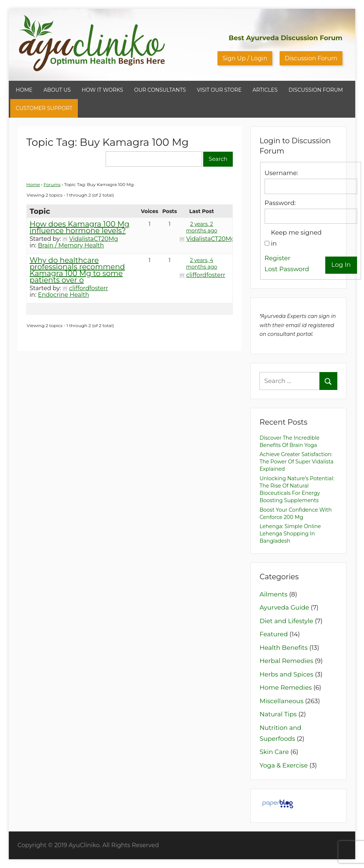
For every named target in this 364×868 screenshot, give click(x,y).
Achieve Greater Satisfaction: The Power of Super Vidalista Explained (296, 462)
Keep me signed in (296, 238)
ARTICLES (265, 90)
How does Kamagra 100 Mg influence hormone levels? (79, 227)
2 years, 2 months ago (202, 227)
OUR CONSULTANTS (160, 90)
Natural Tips (278, 714)
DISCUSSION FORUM (316, 90)
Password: (280, 203)
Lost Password (287, 269)
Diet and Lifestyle (286, 621)
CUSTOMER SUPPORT (44, 108)
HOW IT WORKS (103, 90)
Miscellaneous (281, 701)
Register (278, 258)
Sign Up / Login (245, 58)
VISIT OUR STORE (219, 90)
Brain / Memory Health (71, 245)
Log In (341, 265)
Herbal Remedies (286, 661)
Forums (52, 184)
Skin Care (274, 752)
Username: (281, 173)
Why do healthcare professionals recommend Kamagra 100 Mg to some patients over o (77, 270)
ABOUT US (57, 90)
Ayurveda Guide (284, 607)
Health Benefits (284, 648)
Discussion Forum (311, 58)
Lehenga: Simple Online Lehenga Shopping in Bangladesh (290, 534)
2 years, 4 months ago (202, 264)
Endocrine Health (64, 295)
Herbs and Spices (286, 674)
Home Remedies (286, 687)
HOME (24, 90)
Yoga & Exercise (284, 765)
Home (33, 184)
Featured (274, 634)
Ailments (273, 594)
